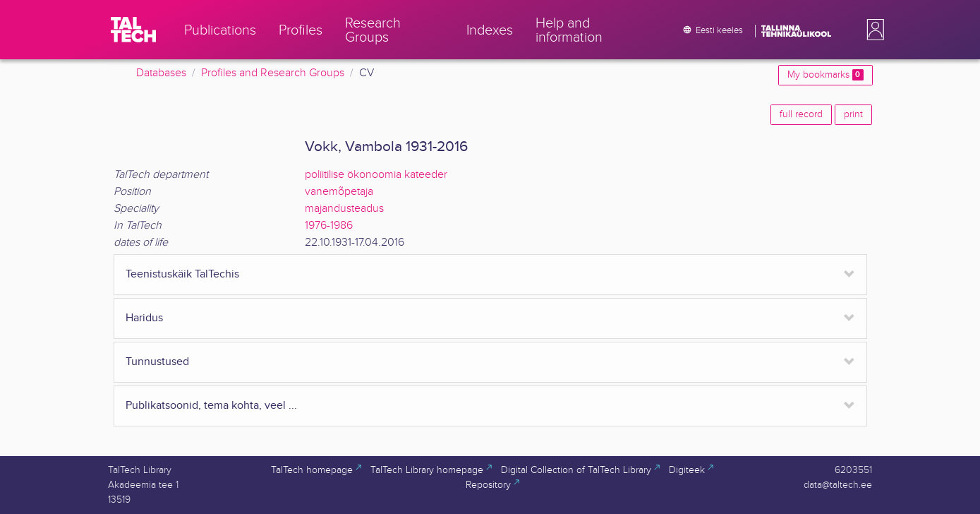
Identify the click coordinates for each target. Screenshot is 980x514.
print (853, 114)
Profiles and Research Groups (273, 73)
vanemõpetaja (339, 192)
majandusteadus (344, 209)
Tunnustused (157, 362)
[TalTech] (133, 30)
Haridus (144, 318)
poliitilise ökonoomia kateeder (376, 175)
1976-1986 (329, 226)
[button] (873, 30)
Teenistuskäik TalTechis (182, 274)
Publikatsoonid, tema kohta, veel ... (211, 406)
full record (801, 114)
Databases (161, 73)
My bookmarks (825, 75)
